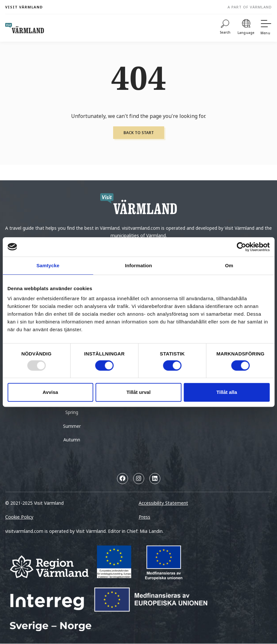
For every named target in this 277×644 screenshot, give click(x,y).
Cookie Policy (19, 517)
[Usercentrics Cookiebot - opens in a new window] (241, 247)
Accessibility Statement (163, 503)
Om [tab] (229, 265)
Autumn (72, 440)
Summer (72, 426)
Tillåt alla (227, 392)
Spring (72, 412)
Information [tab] (139, 265)
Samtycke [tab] (48, 265)
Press (144, 517)
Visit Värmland (24, 7)
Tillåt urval (138, 392)
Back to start (139, 133)
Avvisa (50, 392)
